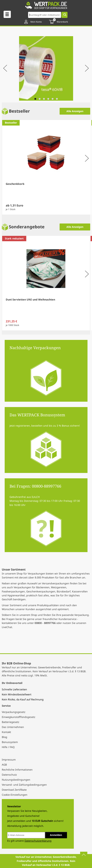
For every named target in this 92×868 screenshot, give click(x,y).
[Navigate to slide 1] (35, 99)
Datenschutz (9, 775)
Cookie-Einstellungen (15, 795)
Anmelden (56, 835)
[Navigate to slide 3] (44, 99)
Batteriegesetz (11, 722)
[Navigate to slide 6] (57, 99)
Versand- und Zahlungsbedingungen (24, 785)
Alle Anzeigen (75, 111)
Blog (5, 737)
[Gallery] (46, 69)
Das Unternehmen (13, 727)
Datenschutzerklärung (38, 841)
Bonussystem (10, 742)
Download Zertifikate (14, 790)
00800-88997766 (47, 486)
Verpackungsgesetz (14, 712)
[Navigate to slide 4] (48, 99)
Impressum (9, 760)
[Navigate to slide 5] (53, 99)
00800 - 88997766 (45, 623)
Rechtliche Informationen (17, 770)
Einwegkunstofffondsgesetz (19, 717)
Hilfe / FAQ (8, 747)
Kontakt (6, 732)
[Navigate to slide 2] (40, 99)
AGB (4, 765)
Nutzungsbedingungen (16, 780)
